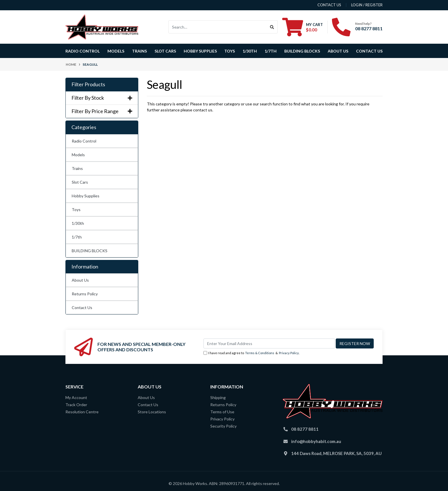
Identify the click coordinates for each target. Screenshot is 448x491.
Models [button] (116, 51)
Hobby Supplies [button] (200, 51)
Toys (76, 210)
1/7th (271, 51)
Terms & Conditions (260, 353)
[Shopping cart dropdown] (303, 27)
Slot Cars (80, 182)
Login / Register (367, 5)
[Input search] (218, 27)
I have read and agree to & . (251, 353)
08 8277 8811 (369, 28)
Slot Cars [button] (165, 51)
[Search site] (272, 27)
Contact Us (369, 51)
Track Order (76, 405)
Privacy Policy (289, 353)
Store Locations (152, 412)
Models (78, 155)
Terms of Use (222, 412)
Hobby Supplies (86, 196)
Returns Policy (85, 294)
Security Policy (223, 426)
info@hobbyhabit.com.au (316, 441)
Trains (77, 168)
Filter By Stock (102, 98)
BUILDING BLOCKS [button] (302, 51)
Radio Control (84, 141)
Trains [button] (139, 51)
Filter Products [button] (88, 84)
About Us (338, 51)
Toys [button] (230, 51)
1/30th (250, 51)
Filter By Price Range (102, 111)
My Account (76, 397)
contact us (329, 5)
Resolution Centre (82, 412)
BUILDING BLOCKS (90, 251)
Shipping (218, 397)
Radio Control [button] (83, 51)
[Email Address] (269, 343)
